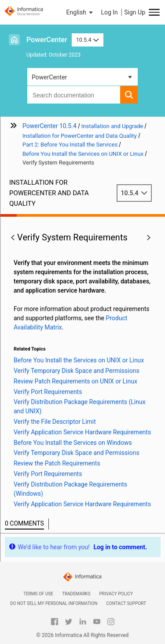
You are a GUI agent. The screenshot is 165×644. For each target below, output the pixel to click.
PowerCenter (47, 40)
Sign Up (135, 12)
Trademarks (76, 594)
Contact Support (126, 603)
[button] (81, 12)
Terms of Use (38, 594)
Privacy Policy (116, 594)
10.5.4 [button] (88, 40)
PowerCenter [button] (49, 77)
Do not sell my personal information (54, 603)
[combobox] (74, 95)
